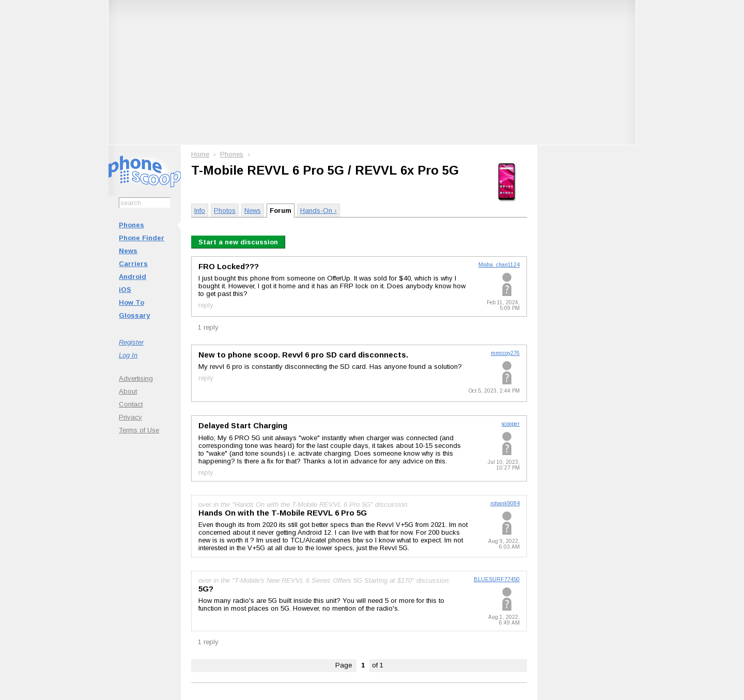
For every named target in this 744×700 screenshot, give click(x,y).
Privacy (130, 417)
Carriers (133, 264)
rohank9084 (505, 503)
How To (131, 302)
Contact (131, 404)
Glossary (134, 315)
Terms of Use (139, 430)
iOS (125, 290)
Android (133, 277)
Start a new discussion (238, 242)
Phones (131, 225)
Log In (128, 355)
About (128, 391)
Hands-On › (319, 211)
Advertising (136, 378)
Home (200, 154)
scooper (511, 424)
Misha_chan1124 (499, 265)
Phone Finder (142, 238)
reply (206, 305)
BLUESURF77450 (497, 579)
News (128, 251)
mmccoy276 (505, 353)
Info (200, 211)
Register (131, 342)
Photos (225, 211)
